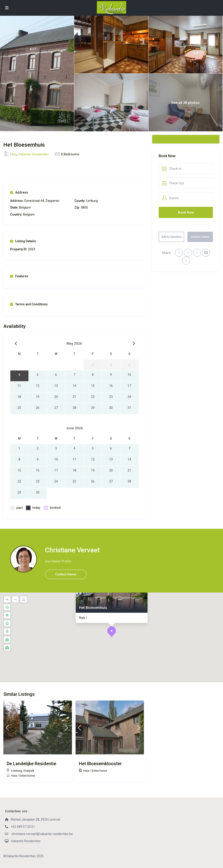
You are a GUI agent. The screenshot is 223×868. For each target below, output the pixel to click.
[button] (112, 632)
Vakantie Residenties (34, 154)
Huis (13, 154)
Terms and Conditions (29, 304)
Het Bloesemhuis (93, 608)
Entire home (27, 776)
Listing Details (23, 241)
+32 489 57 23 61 (23, 827)
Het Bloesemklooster (100, 764)
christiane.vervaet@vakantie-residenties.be (42, 834)
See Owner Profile (58, 561)
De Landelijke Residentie (31, 764)
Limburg (17, 771)
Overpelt (29, 771)
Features (19, 276)
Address (19, 192)
